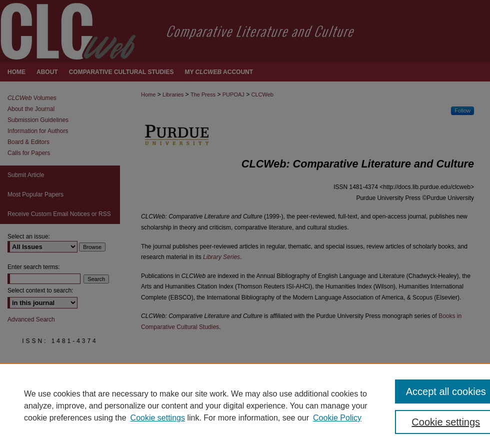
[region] (245, 405)
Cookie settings (158, 418)
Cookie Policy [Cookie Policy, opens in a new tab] (337, 418)
